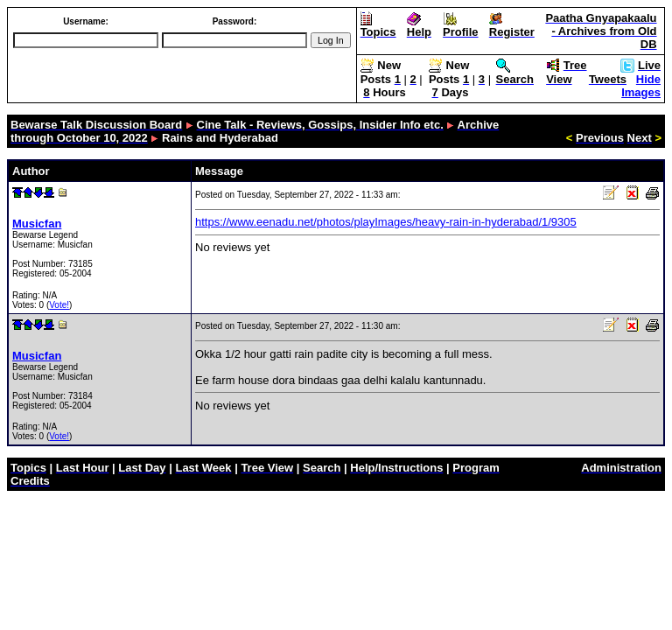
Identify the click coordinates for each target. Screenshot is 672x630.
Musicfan (37, 224)
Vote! (59, 305)
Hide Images (641, 86)
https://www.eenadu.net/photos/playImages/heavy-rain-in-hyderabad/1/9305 (386, 222)
